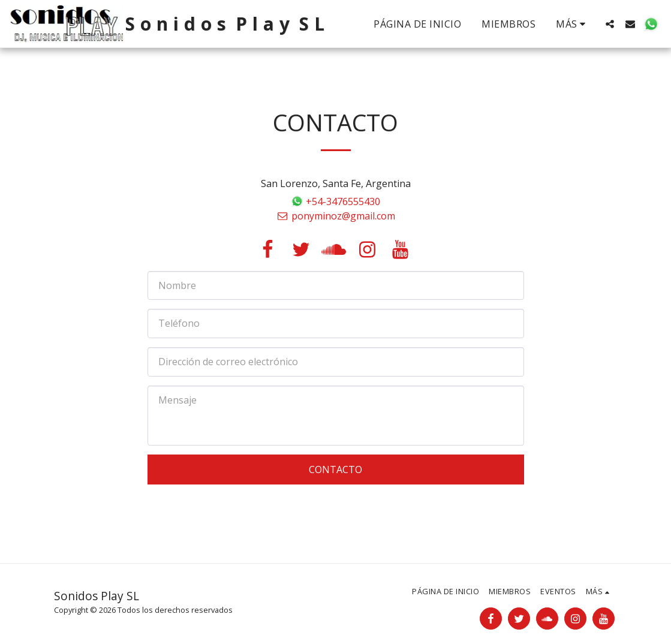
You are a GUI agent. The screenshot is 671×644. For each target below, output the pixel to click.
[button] (610, 24)
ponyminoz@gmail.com (335, 216)
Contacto (335, 470)
